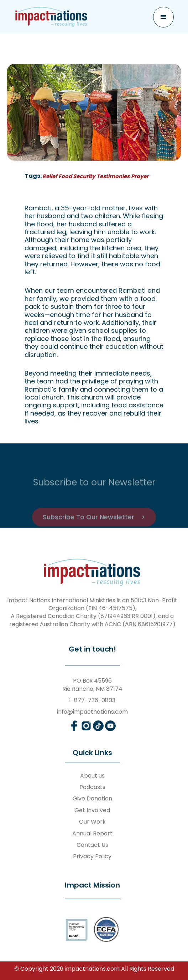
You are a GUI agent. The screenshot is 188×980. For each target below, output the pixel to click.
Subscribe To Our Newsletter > (94, 526)
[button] (163, 17)
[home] (51, 17)
